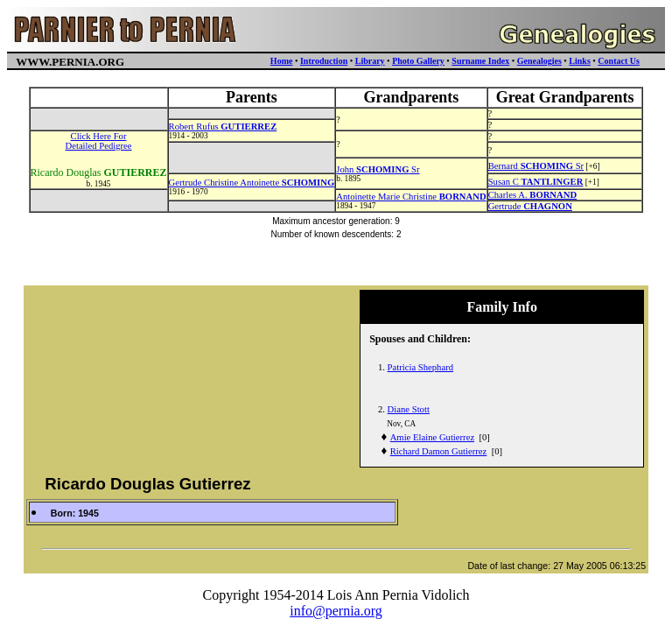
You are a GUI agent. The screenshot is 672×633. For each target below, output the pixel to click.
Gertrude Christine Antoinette (252, 183)
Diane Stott (409, 409)
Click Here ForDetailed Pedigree (99, 141)
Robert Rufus (223, 127)
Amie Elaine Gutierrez (432, 437)
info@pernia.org (336, 611)
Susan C (536, 182)
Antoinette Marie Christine (411, 197)
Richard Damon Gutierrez (439, 451)
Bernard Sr (536, 166)
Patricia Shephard (420, 367)
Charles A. (533, 195)
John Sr (378, 169)
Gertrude (530, 206)
